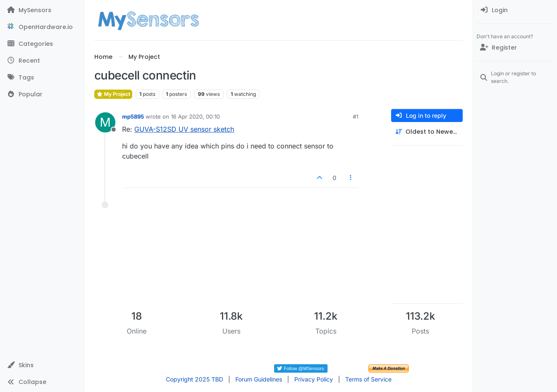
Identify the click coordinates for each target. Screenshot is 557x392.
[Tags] (42, 77)
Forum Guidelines (259, 379)
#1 (356, 117)
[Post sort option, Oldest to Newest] (427, 132)
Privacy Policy (314, 379)
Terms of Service (368, 379)
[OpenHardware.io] (42, 27)
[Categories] (42, 44)
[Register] (515, 48)
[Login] (515, 10)
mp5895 (133, 117)
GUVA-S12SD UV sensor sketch (184, 129)
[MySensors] (42, 10)
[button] (42, 365)
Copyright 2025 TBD (195, 379)
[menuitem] (515, 10)
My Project (113, 94)
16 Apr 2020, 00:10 (195, 117)
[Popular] (42, 94)
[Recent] (42, 61)
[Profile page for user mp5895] (105, 122)
